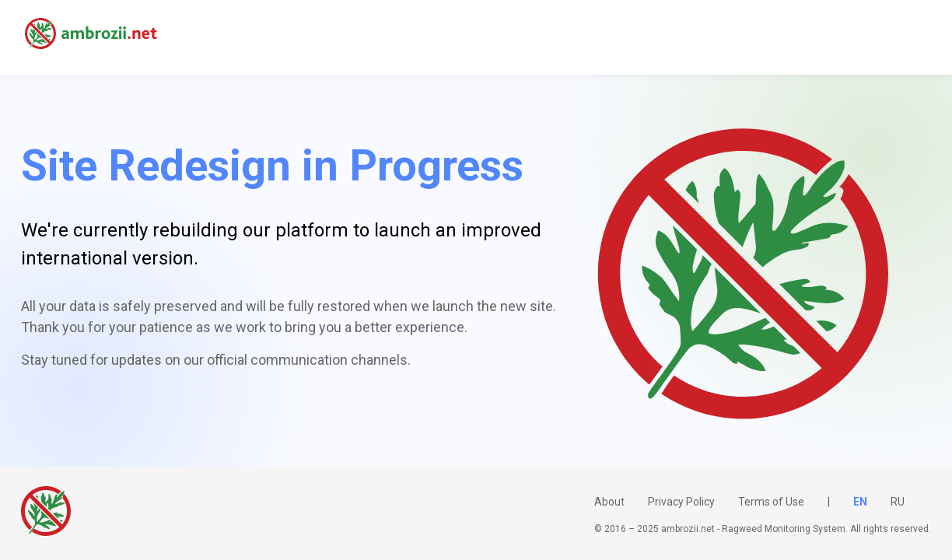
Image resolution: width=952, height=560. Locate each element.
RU (898, 502)
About (609, 502)
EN (860, 502)
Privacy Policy (681, 502)
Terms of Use (771, 502)
